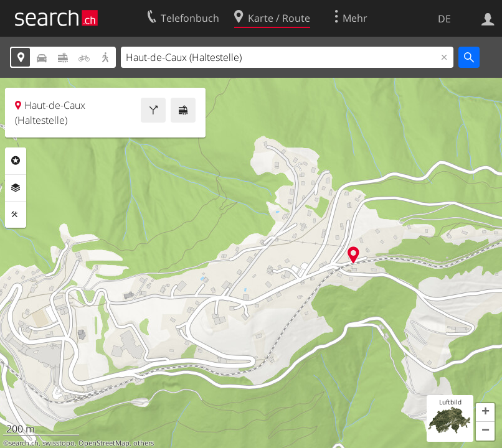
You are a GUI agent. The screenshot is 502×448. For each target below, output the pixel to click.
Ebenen (16, 188)
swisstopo (59, 443)
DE (444, 19)
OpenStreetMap (104, 443)
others (144, 443)
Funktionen (16, 215)
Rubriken (16, 161)
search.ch (24, 443)
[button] (485, 413)
